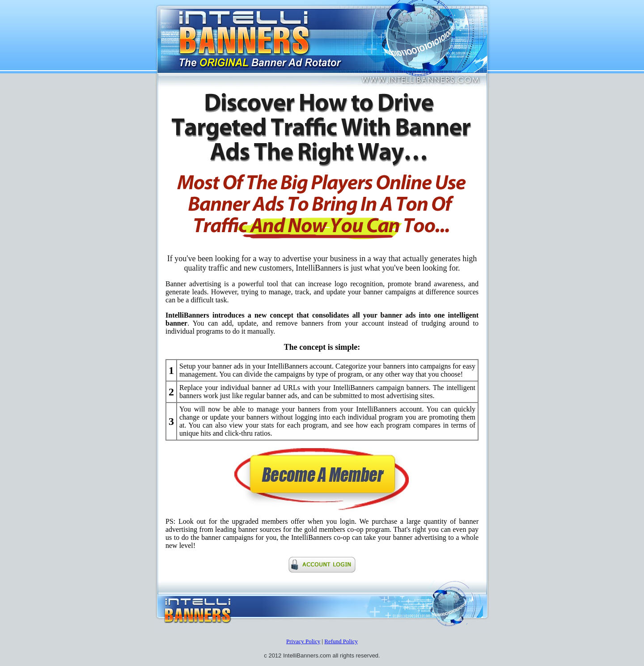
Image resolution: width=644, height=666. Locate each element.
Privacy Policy (303, 641)
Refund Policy (341, 641)
